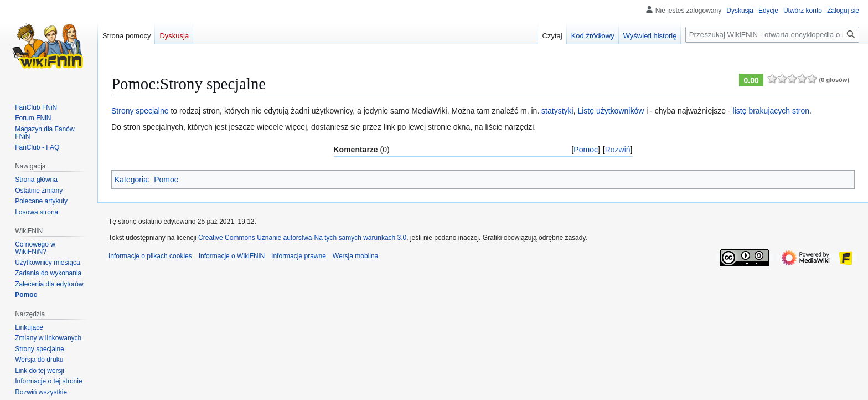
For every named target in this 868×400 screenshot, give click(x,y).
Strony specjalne (140, 111)
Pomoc (586, 150)
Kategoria (131, 180)
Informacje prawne (299, 256)
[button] (41, 392)
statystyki (557, 111)
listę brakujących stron (771, 111)
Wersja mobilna (355, 256)
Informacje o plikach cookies (150, 256)
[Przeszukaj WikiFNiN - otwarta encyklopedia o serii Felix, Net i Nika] (772, 35)
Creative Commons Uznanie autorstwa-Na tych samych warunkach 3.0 (302, 238)
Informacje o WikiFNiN (232, 256)
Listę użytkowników (611, 111)
